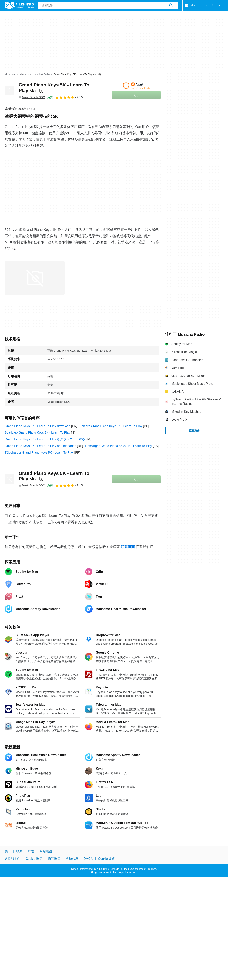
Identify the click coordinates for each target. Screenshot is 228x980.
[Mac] (14, 74)
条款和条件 (12, 859)
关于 (8, 851)
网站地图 (46, 851)
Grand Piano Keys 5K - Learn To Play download (38, 426)
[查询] (108, 5)
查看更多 (194, 430)
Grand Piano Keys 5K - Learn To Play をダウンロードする (45, 439)
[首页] (6, 74)
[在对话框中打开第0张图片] (35, 278)
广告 (31, 851)
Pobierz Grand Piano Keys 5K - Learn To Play (111, 426)
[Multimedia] (25, 74)
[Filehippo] (19, 5)
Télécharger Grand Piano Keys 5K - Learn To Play (39, 453)
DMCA (88, 859)
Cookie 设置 (106, 859)
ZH (217, 5)
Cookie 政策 (34, 859)
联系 (19, 851)
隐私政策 (54, 859)
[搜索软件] (171, 5)
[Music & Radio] (42, 74)
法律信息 (72, 859)
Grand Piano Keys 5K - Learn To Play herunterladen (40, 446)
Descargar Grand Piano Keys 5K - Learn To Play (119, 446)
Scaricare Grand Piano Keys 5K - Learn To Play (37, 433)
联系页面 (128, 547)
